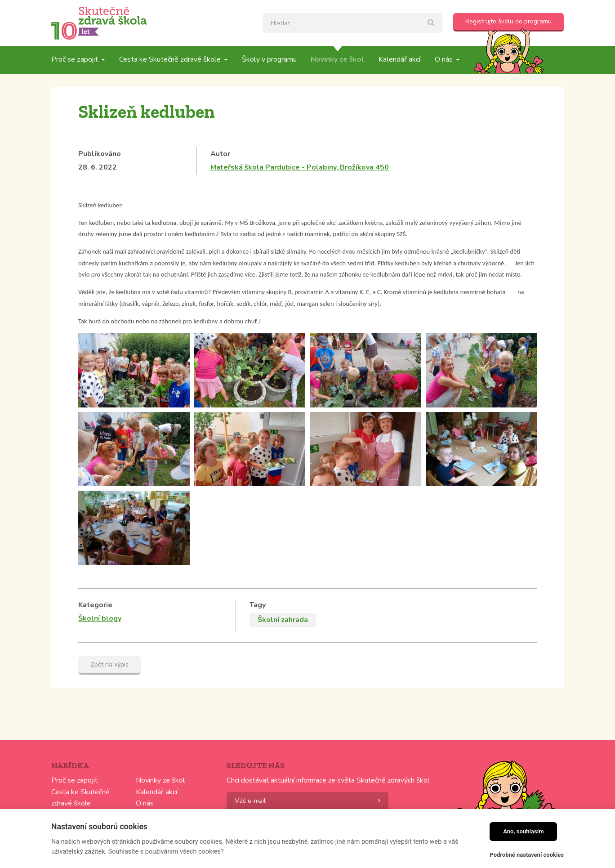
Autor (220, 154)
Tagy (258, 605)
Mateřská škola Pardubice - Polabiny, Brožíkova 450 (300, 167)
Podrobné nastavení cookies (527, 855)
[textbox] (352, 23)
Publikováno (100, 154)
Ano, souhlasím (524, 831)
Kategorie (95, 605)
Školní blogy (100, 618)
